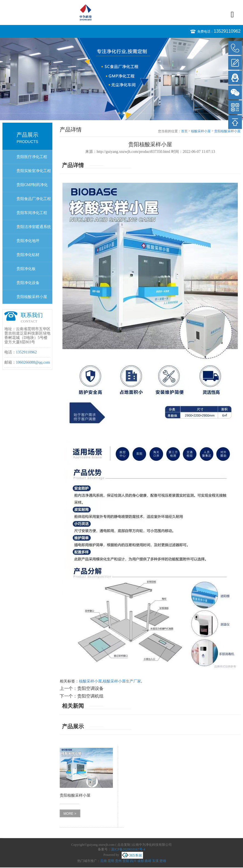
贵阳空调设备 (90, 688)
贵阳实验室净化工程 (34, 171)
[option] (121, 79)
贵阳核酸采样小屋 (32, 297)
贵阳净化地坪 (28, 241)
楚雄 (163, 861)
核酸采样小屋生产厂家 (122, 681)
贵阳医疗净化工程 (32, 157)
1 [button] (119, 113)
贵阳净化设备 (28, 283)
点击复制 (124, 845)
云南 (104, 861)
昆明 (111, 861)
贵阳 (126, 861)
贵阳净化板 (26, 269)
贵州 (118, 861)
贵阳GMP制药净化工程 (32, 187)
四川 (133, 861)
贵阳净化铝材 (28, 255)
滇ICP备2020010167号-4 (128, 849)
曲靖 (148, 861)
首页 (184, 131)
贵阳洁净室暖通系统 (34, 227)
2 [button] (124, 113)
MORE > (70, 814)
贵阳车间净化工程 (32, 213)
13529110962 (227, 31)
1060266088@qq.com (33, 362)
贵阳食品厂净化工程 (34, 199)
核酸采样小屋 (201, 131)
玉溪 (155, 861)
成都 (141, 861)
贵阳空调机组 (90, 696)
